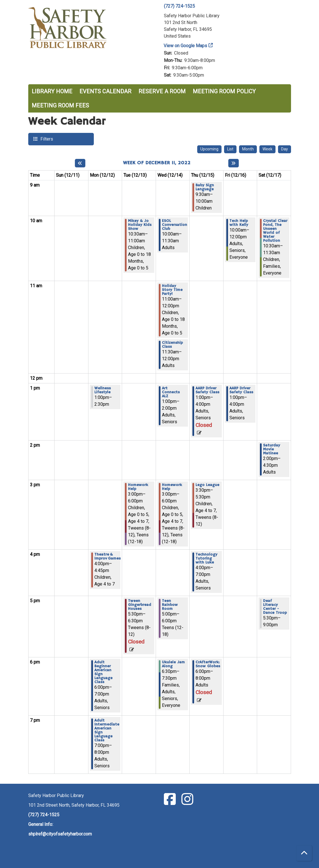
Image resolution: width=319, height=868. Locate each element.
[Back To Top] (304, 853)
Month (248, 149)
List (230, 149)
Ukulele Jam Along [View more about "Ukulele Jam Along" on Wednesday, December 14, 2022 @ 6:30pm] (173, 664)
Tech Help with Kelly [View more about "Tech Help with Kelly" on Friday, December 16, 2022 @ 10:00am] (239, 223)
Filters (46, 139)
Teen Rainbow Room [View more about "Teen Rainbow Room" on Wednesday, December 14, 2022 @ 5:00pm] (170, 605)
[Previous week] (80, 163)
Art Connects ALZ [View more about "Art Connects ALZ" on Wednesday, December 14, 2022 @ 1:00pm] (171, 392)
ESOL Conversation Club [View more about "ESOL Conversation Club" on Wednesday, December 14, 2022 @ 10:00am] (174, 225)
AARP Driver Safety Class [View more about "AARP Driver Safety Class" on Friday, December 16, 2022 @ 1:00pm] (241, 390)
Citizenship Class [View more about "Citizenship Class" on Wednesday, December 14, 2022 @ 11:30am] (172, 345)
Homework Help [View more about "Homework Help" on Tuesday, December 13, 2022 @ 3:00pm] (138, 487)
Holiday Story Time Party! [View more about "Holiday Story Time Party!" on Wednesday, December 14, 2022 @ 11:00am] (172, 290)
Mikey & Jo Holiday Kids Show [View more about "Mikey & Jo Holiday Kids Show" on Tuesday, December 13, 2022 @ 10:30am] (140, 225)
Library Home (52, 91)
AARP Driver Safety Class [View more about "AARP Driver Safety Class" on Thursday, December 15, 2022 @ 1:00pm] (207, 390)
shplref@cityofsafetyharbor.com (60, 834)
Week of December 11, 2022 (157, 163)
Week (267, 149)
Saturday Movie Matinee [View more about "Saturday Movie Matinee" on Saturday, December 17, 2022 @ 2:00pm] (272, 449)
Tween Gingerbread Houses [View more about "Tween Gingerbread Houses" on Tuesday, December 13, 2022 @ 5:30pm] (140, 605)
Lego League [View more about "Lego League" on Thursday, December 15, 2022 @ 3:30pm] (207, 485)
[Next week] (234, 163)
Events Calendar (105, 91)
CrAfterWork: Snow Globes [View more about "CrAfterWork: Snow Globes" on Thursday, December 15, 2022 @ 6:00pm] (208, 664)
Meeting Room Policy (224, 91)
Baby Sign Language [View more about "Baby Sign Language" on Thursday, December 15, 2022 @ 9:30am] (205, 187)
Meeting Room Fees (60, 105)
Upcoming (209, 149)
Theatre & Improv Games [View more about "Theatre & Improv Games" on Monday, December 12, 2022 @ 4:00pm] (108, 556)
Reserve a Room (162, 91)
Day (285, 149)
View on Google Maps (185, 46)
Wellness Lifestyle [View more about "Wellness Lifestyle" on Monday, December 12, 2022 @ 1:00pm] (103, 390)
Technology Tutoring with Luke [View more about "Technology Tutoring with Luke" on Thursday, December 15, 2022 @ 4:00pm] (206, 558)
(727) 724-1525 (179, 6)
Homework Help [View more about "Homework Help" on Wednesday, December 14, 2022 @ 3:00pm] (172, 487)
